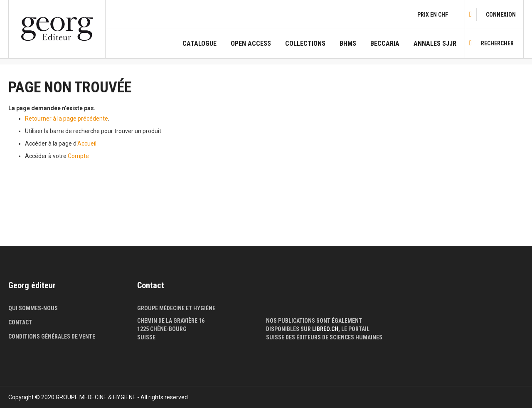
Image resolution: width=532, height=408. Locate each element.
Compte (78, 156)
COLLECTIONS (305, 44)
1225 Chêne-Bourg (162, 329)
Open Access (251, 44)
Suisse (146, 337)
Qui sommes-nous (33, 308)
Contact (20, 322)
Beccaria (385, 44)
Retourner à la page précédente (66, 119)
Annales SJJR (435, 44)
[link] (501, 15)
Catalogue (199, 44)
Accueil (87, 143)
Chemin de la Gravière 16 (171, 321)
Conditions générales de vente (52, 336)
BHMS (348, 44)
